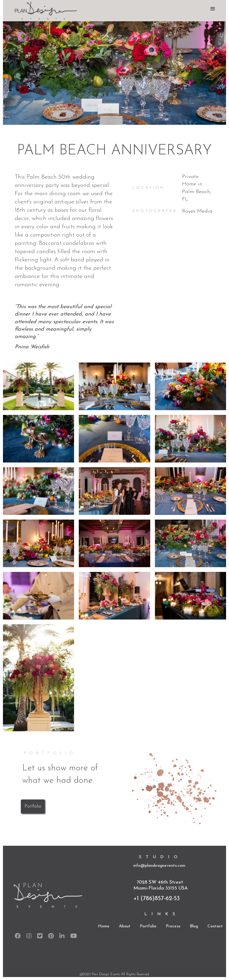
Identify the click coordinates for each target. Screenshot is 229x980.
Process (173, 926)
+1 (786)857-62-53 (157, 899)
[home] (44, 11)
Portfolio (33, 806)
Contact (215, 926)
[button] (213, 9)
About (125, 926)
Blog (194, 926)
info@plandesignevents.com (159, 866)
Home (104, 926)
